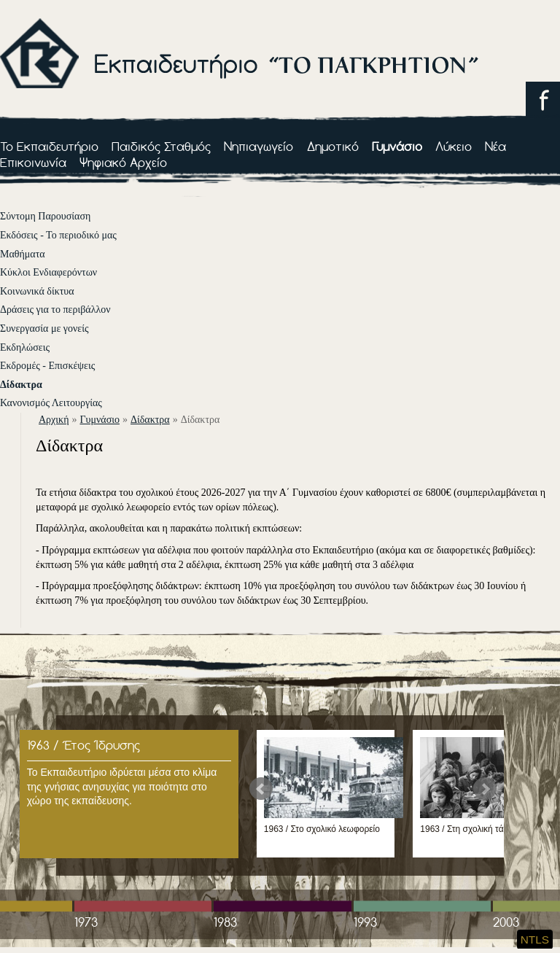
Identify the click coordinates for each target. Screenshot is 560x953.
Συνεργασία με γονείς (44, 328)
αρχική (54, 420)
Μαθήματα (23, 254)
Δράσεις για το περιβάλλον (55, 310)
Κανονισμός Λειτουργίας (51, 403)
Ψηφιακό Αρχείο (123, 162)
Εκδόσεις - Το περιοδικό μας (58, 235)
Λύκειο (454, 146)
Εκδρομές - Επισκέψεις (47, 366)
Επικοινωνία (33, 162)
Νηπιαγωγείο (258, 146)
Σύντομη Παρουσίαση (45, 216)
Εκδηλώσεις (25, 347)
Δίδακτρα (21, 385)
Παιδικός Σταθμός (161, 146)
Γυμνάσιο (397, 146)
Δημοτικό (333, 146)
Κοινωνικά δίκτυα (37, 291)
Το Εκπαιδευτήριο (49, 146)
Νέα (495, 146)
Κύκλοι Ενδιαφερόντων (48, 272)
